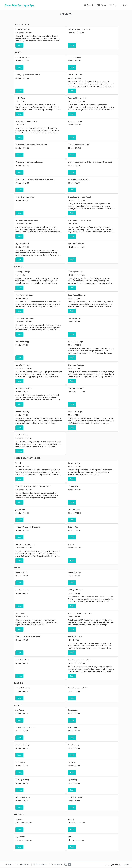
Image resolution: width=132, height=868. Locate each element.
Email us (11, 865)
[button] (40, 41)
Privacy (127, 865)
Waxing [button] (96, 20)
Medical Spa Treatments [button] (65, 20)
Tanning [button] (88, 20)
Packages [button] (105, 20)
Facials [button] (40, 20)
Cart (124, 5)
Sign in (89, 5)
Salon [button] (80, 20)
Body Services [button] (29, 20)
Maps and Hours (42, 865)
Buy (113, 5)
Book (102, 5)
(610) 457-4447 (25, 865)
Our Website (58, 865)
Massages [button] (49, 20)
